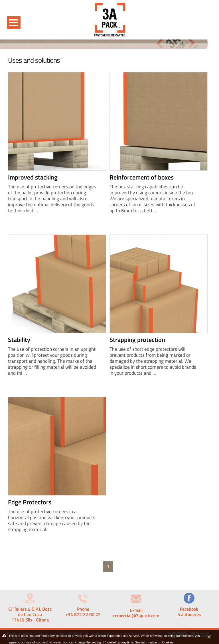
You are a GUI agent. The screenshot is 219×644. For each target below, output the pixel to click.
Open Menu (14, 23)
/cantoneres (189, 614)
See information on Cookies (154, 642)
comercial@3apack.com (136, 616)
